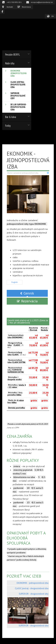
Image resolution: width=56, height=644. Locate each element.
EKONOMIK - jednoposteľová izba (33, 583)
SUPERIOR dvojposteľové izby (18, 96)
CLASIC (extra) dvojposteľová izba (18, 85)
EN (53, 16)
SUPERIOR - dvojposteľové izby (34, 594)
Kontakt (10, 7)
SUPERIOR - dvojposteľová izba (34, 626)
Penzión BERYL (12, 55)
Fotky (8, 126)
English (15, 282)
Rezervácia (26, 7)
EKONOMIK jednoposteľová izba (19, 73)
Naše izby (10, 63)
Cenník (29, 293)
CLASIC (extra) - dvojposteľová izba (32, 588)
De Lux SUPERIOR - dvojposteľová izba (19, 107)
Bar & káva (11, 117)
